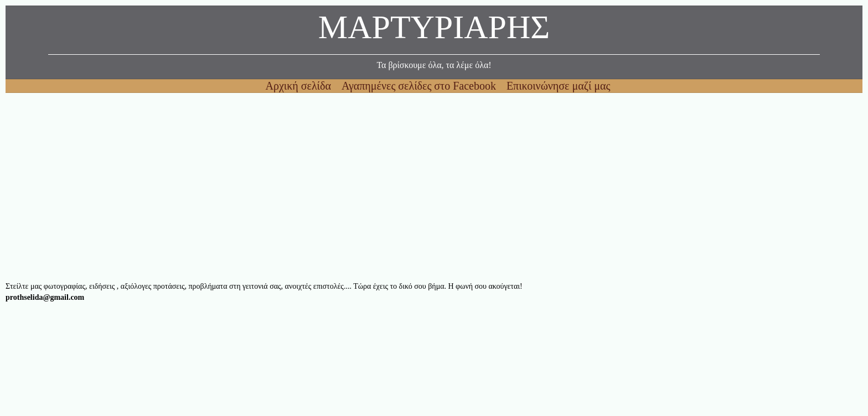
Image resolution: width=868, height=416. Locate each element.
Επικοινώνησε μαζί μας (559, 86)
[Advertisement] (338, 187)
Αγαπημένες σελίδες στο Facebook (420, 86)
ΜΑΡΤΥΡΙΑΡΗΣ (434, 30)
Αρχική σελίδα (300, 86)
